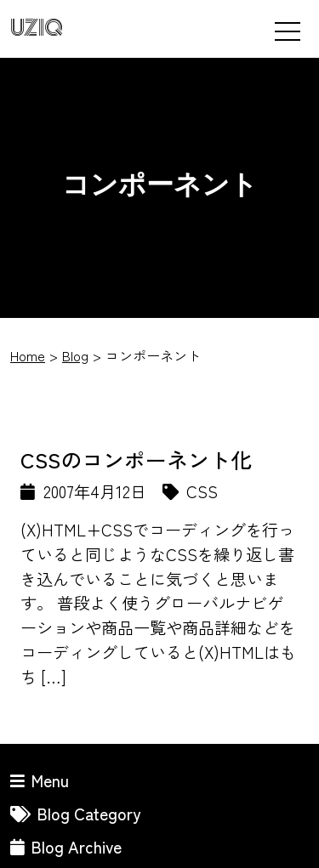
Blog (75, 355)
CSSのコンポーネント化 (136, 459)
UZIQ (37, 28)
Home (28, 355)
